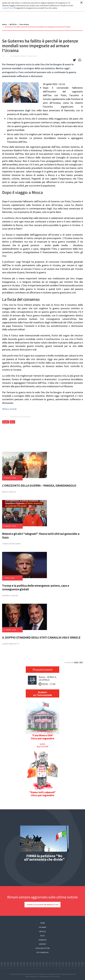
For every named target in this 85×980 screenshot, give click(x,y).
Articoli (43, 931)
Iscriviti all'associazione (43, 693)
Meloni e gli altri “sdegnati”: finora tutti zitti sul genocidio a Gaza (41, 535)
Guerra (6, 422)
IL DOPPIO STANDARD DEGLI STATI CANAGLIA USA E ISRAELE (41, 637)
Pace (12, 422)
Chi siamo (43, 927)
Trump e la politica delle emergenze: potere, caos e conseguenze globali (36, 587)
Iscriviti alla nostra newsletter (42, 905)
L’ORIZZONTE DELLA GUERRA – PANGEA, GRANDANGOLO (39, 485)
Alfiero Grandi (9, 409)
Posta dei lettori (43, 948)
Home (4, 24)
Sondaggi (42, 940)
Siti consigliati (42, 952)
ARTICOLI (13, 24)
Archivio (42, 944)
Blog (43, 936)
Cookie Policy (7, 8)
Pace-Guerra (24, 24)
